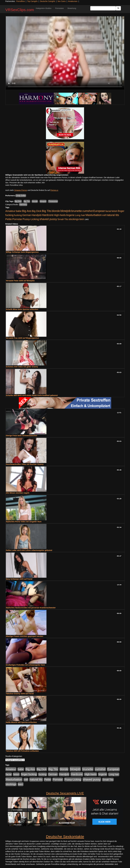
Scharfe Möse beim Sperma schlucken (22, 309)
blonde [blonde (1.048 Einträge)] (56, 211)
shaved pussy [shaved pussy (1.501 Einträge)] (48, 219)
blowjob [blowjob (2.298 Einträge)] (66, 211)
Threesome (53, 201)
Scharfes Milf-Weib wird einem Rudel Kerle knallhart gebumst (32, 395)
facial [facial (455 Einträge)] (108, 211)
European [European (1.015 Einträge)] (99, 211)
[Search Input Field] (103, 8)
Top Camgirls (32, 1)
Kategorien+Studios (44, 8)
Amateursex (73, 1)
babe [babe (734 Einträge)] (19, 211)
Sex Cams (62, 1)
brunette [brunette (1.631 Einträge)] (77, 211)
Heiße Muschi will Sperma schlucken (21, 722)
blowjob (43, 201)
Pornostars (60, 8)
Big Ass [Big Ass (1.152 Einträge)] (27, 211)
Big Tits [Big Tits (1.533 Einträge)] (47, 211)
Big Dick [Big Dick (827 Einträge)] (37, 211)
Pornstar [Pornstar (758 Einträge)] (17, 219)
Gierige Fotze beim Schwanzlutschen (22, 436)
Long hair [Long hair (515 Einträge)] (80, 215)
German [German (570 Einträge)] (27, 215)
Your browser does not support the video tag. (65, 53)
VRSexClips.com (20, 10)
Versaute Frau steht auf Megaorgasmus (22, 338)
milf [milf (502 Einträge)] (104, 215)
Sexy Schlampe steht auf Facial (19, 579)
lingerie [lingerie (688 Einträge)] (70, 215)
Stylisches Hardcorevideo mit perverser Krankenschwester (31, 608)
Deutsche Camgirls (47, 1)
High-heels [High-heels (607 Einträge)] (60, 215)
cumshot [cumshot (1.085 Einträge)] (88, 211)
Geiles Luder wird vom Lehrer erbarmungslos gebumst (29, 550)
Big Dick (18, 201)
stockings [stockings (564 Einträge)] (74, 219)
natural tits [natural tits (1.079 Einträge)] (113, 215)
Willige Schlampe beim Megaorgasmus (22, 252)
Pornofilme (21, 1)
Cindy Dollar (21, 196)
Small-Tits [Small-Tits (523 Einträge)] (63, 219)
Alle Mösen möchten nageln (18, 493)
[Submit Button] (118, 8)
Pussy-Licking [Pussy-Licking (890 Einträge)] (31, 219)
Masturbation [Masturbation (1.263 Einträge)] (94, 215)
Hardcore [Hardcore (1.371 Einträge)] (48, 215)
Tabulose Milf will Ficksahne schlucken (22, 751)
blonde (35, 201)
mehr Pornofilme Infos (14, 185)
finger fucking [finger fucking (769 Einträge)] (29, 774)
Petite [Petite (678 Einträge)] (9, 219)
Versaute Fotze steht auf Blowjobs (20, 281)
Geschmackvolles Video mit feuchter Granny (25, 464)
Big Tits (27, 201)
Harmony (23, 205)
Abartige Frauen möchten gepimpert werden (25, 636)
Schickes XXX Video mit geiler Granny (22, 367)
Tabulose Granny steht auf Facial (20, 694)
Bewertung (72, 8)
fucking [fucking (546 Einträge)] (18, 215)
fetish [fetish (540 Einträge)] (114, 211)
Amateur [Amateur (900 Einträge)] (10, 211)
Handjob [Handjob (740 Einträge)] (36, 215)
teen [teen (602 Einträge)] (82, 219)
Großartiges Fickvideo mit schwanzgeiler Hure (25, 665)
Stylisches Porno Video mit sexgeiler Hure (24, 522)
